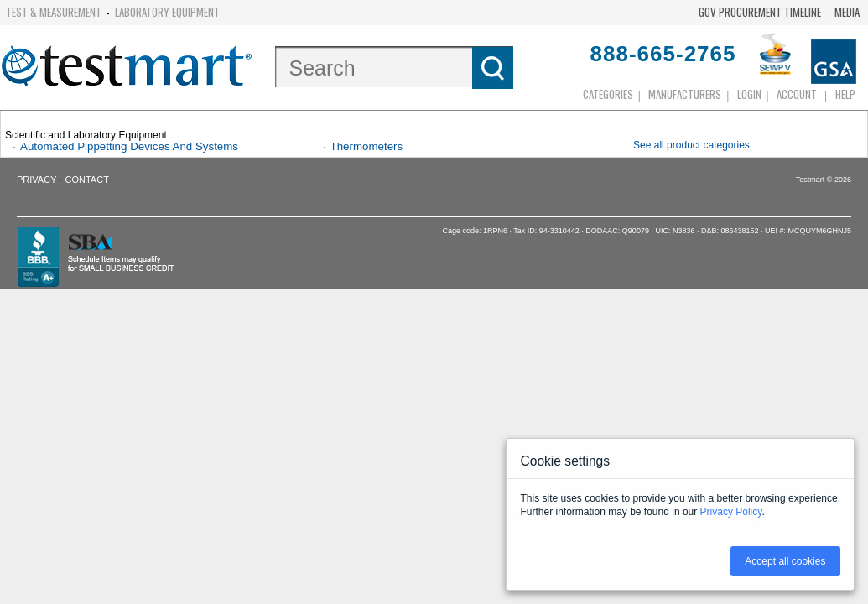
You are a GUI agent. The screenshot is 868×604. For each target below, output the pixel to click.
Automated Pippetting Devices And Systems (129, 146)
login (749, 94)
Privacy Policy (731, 512)
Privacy (36, 180)
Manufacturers (685, 94)
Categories (608, 94)
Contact (87, 180)
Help (845, 94)
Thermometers (367, 146)
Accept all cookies (785, 561)
